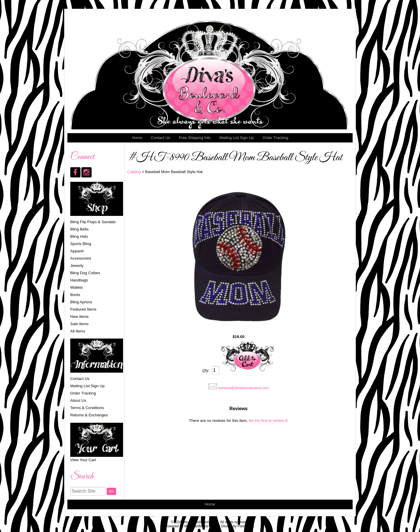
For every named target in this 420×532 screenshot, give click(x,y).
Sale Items (79, 324)
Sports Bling (81, 244)
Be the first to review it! (268, 421)
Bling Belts (79, 229)
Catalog (134, 172)
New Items (79, 317)
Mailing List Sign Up (237, 138)
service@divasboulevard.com (243, 388)
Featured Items (83, 309)
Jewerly (77, 266)
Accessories (81, 258)
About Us (78, 400)
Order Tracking (275, 138)
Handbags (79, 280)
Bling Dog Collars (85, 273)
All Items (78, 331)
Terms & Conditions (87, 408)
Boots (75, 295)
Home (137, 138)
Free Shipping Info (195, 138)
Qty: (206, 370)
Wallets (77, 287)
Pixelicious (246, 526)
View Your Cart (83, 460)
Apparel (77, 251)
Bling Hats (79, 236)
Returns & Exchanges (89, 415)
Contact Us (160, 138)
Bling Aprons (81, 302)
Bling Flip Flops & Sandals (93, 222)
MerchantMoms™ (198, 526)
